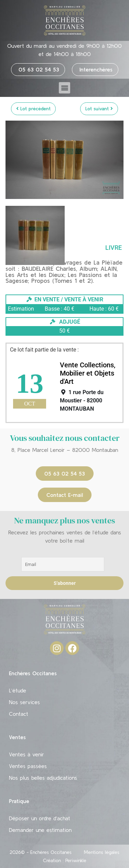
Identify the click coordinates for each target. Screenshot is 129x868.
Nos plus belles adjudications (43, 778)
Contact (19, 714)
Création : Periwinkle (65, 860)
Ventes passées (28, 766)
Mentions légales (102, 852)
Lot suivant (99, 109)
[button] (64, 88)
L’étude (18, 690)
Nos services (24, 702)
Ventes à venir (26, 754)
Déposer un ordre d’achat (40, 818)
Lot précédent (33, 109)
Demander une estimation (40, 830)
